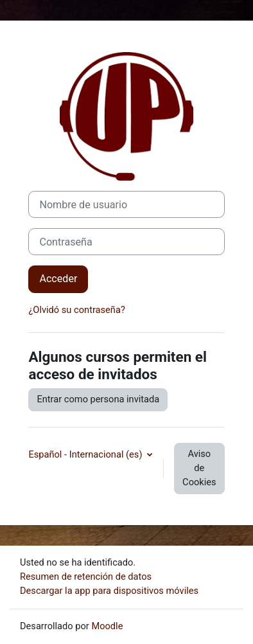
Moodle (107, 626)
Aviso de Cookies (199, 468)
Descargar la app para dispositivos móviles (109, 591)
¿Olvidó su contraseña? (76, 310)
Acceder (58, 279)
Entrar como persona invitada (98, 399)
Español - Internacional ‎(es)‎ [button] (86, 454)
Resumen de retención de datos (86, 577)
